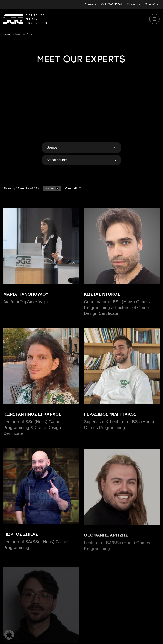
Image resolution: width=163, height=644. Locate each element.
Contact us (133, 4)
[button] (9, 635)
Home (7, 34)
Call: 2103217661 (112, 4)
